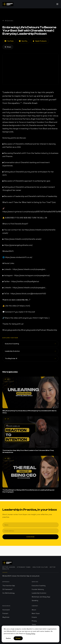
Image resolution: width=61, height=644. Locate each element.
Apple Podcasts (40, 41)
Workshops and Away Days (41, 597)
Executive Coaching (39, 586)
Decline (8, 638)
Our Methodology (9, 593)
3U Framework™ (8, 589)
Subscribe (30, 537)
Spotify (23, 41)
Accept (18, 638)
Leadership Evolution (39, 594)
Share (8, 47)
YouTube (9, 41)
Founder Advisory (38, 590)
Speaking (35, 601)
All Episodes (8, 21)
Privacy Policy (30, 633)
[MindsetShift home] (30, 563)
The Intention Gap (9, 586)
